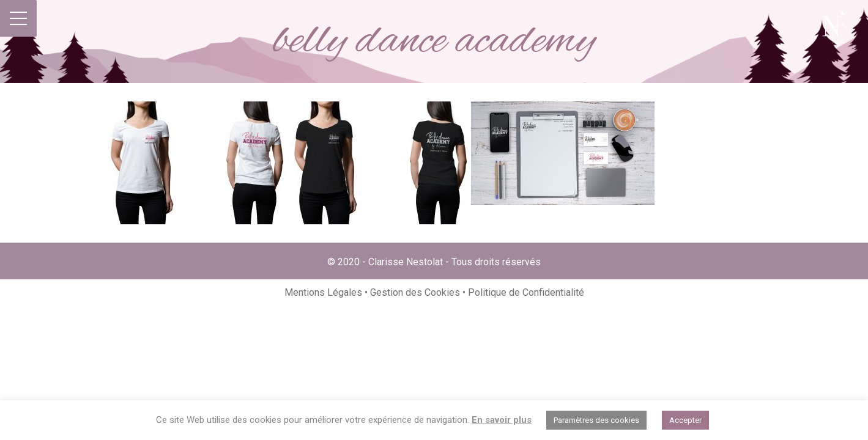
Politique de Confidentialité (526, 292)
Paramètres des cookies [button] (596, 420)
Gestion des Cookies (415, 292)
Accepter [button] (685, 420)
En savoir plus (502, 420)
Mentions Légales (325, 292)
